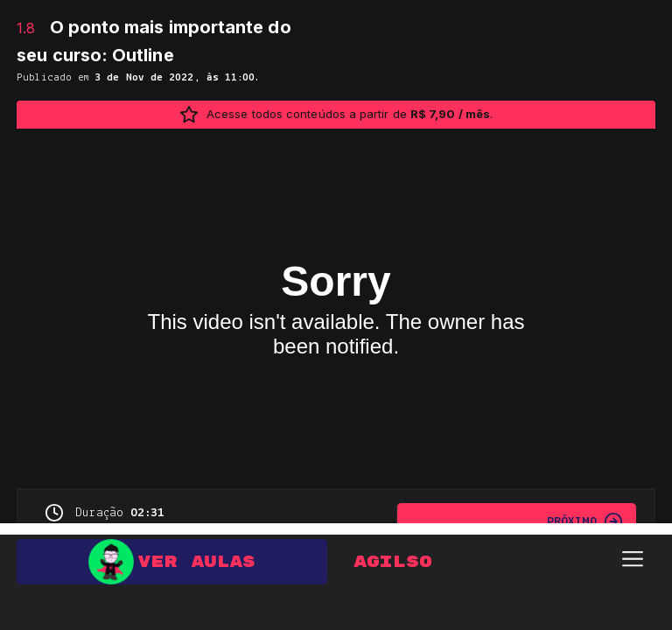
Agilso (393, 551)
